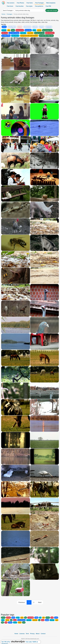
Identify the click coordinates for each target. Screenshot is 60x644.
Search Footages (8, 10)
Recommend (27, 27)
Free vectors (11, 3)
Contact (43, 634)
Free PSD (48, 6)
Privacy (32, 634)
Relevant (35, 27)
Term (27, 634)
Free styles (29, 6)
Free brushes (20, 6)
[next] (40, 602)
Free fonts (30, 3)
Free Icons (10, 6)
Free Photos (20, 3)
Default (4, 27)
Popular (42, 27)
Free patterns (39, 6)
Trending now (12, 27)
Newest (20, 27)
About (38, 634)
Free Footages (39, 3)
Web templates (51, 3)
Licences (22, 634)
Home (3, 14)
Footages (9, 14)
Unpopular (49, 27)
